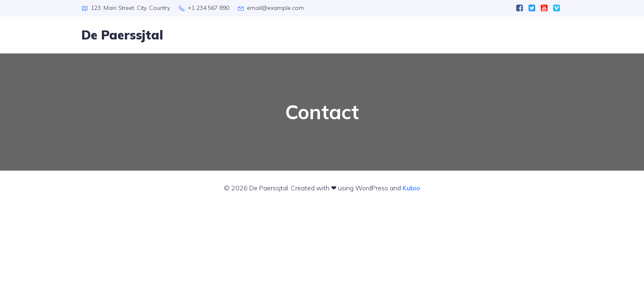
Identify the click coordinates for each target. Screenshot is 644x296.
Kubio (411, 188)
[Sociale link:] (520, 8)
